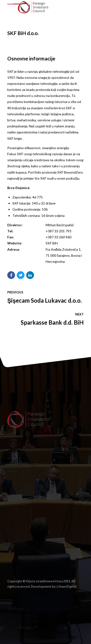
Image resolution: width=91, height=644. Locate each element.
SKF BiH (52, 243)
